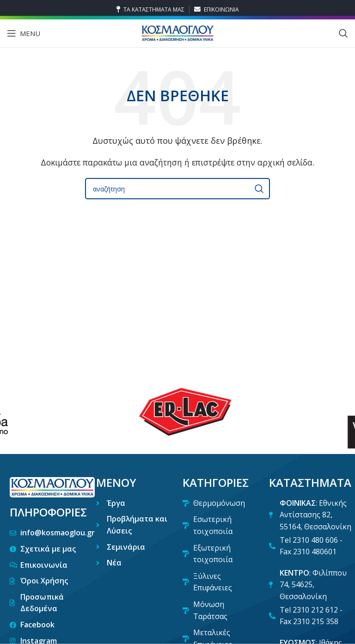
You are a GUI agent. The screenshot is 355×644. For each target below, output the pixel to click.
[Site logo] (177, 32)
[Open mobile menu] (24, 33)
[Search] (343, 33)
